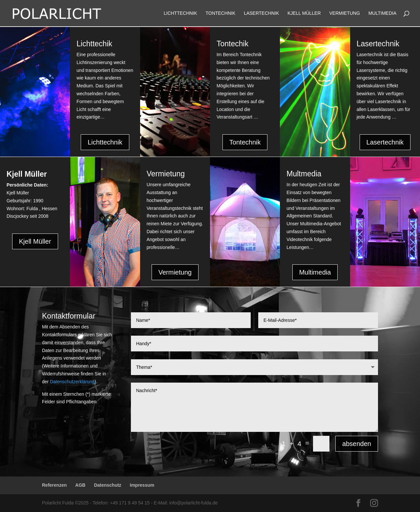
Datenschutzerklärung (72, 382)
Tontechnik (221, 13)
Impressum (142, 485)
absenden (357, 444)
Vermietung (344, 13)
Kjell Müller (304, 13)
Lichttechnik (180, 13)
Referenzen (54, 485)
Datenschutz (107, 485)
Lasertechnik (261, 13)
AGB (80, 485)
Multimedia (382, 13)
